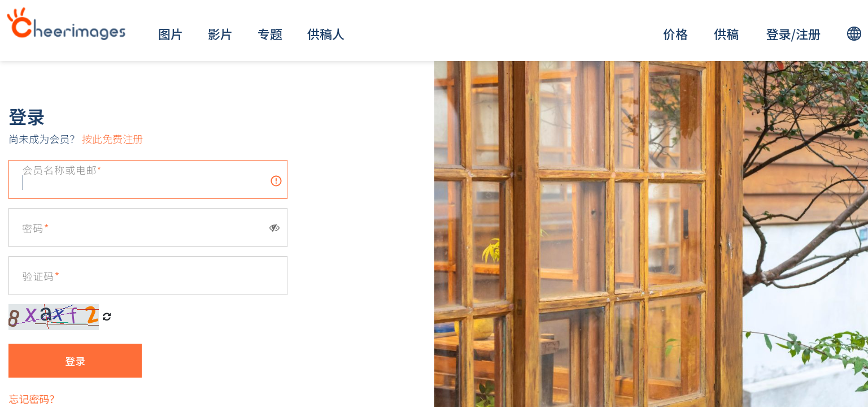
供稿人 (326, 33)
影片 (220, 33)
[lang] (854, 34)
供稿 (726, 33)
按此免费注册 (111, 138)
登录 (778, 33)
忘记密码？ (34, 399)
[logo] (66, 24)
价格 (675, 33)
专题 (270, 33)
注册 (808, 33)
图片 (171, 33)
